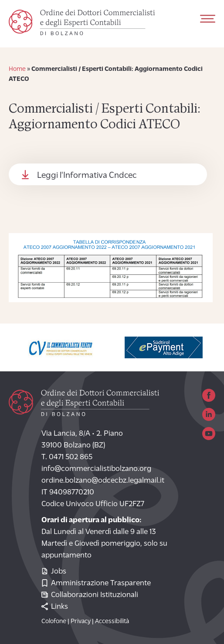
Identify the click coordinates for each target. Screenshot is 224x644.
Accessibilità (112, 622)
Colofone (54, 622)
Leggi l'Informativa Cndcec (87, 176)
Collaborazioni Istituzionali (90, 595)
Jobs (54, 572)
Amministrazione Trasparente (96, 583)
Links (55, 607)
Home (17, 69)
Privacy (81, 622)
